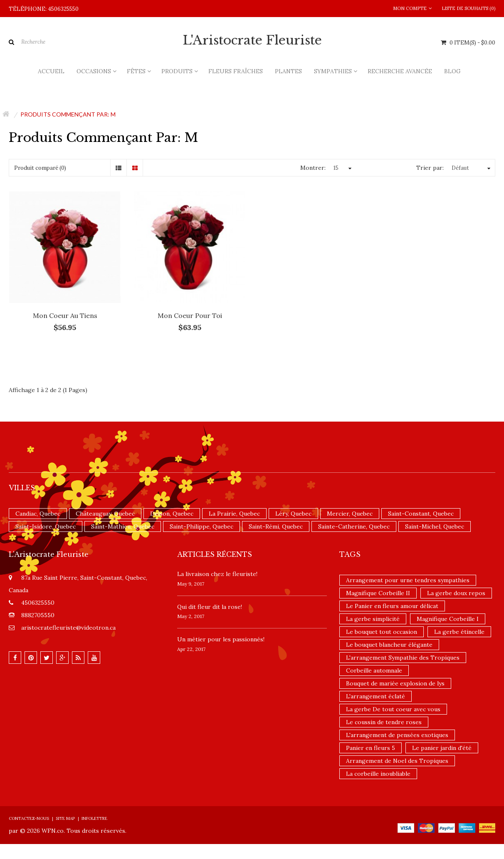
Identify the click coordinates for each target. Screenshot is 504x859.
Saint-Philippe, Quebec (201, 526)
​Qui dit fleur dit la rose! (210, 607)
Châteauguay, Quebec (105, 514)
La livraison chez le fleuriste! (217, 574)
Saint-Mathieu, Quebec (123, 526)
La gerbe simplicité (373, 619)
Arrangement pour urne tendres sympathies (408, 580)
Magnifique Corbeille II (378, 593)
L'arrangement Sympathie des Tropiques (403, 658)
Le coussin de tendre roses (384, 722)
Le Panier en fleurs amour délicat (392, 606)
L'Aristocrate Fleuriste (252, 40)
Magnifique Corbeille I (448, 619)
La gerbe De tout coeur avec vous (393, 709)
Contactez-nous (29, 818)
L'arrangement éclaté (376, 696)
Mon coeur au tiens (65, 315)
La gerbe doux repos (456, 593)
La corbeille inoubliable (378, 774)
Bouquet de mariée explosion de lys (395, 683)
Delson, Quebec (172, 514)
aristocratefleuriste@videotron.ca (68, 628)
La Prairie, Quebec (234, 514)
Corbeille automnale (374, 670)
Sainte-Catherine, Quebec (354, 526)
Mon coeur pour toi (190, 315)
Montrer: (313, 168)
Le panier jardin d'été (442, 748)
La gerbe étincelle (459, 632)
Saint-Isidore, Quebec (46, 526)
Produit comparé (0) (40, 168)
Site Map (65, 818)
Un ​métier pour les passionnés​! (221, 639)
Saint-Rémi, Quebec (276, 526)
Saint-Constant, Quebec (421, 514)
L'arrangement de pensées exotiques (397, 735)
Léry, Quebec (293, 514)
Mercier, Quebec (350, 514)
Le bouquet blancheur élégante (389, 645)
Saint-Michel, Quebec (435, 526)
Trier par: (430, 168)
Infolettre (94, 818)
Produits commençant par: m (68, 114)
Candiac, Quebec (38, 514)
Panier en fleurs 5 (371, 748)
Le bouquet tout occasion (382, 632)
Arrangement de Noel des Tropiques (397, 761)
